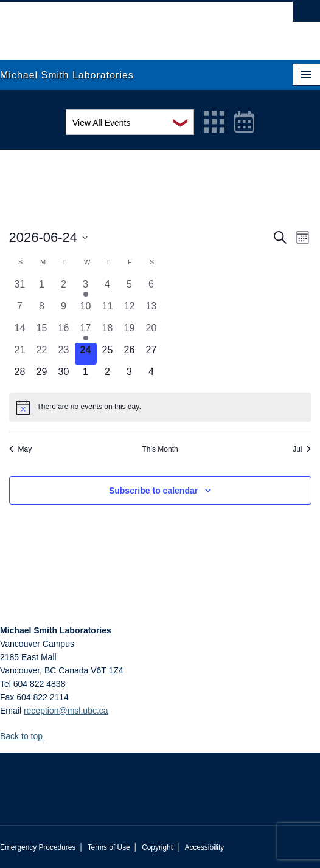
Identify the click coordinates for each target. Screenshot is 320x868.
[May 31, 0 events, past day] (20, 288)
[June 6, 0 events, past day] (151, 288)
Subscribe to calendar (153, 491)
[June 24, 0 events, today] (86, 354)
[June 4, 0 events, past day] (108, 288)
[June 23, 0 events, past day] (64, 354)
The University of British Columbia (112, 25)
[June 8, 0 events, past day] (42, 310)
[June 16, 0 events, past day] (64, 332)
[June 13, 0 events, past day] (151, 310)
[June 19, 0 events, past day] (130, 332)
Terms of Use (109, 847)
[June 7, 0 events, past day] (20, 310)
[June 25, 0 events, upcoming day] (108, 354)
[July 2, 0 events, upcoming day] (108, 376)
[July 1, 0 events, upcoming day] (86, 376)
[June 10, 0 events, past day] (86, 310)
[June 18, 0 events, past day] (108, 332)
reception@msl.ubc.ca (66, 711)
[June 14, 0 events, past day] (20, 332)
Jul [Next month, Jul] (302, 449)
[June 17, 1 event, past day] (86, 332)
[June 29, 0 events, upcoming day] (42, 376)
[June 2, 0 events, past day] (64, 288)
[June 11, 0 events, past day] (108, 310)
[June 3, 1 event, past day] (86, 288)
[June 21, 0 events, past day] (20, 354)
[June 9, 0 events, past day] (64, 310)
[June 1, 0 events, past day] (42, 288)
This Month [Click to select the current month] (160, 449)
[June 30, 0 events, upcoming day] (64, 376)
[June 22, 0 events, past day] (42, 354)
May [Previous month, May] (21, 449)
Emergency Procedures (38, 847)
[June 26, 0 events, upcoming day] (130, 354)
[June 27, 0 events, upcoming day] (151, 354)
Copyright (157, 847)
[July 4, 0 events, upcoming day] (151, 376)
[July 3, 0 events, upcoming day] (130, 376)
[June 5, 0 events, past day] (130, 288)
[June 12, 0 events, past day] (130, 310)
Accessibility (204, 847)
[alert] (160, 407)
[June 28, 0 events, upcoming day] (20, 376)
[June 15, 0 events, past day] (42, 332)
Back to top (27, 736)
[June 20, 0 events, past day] (151, 332)
